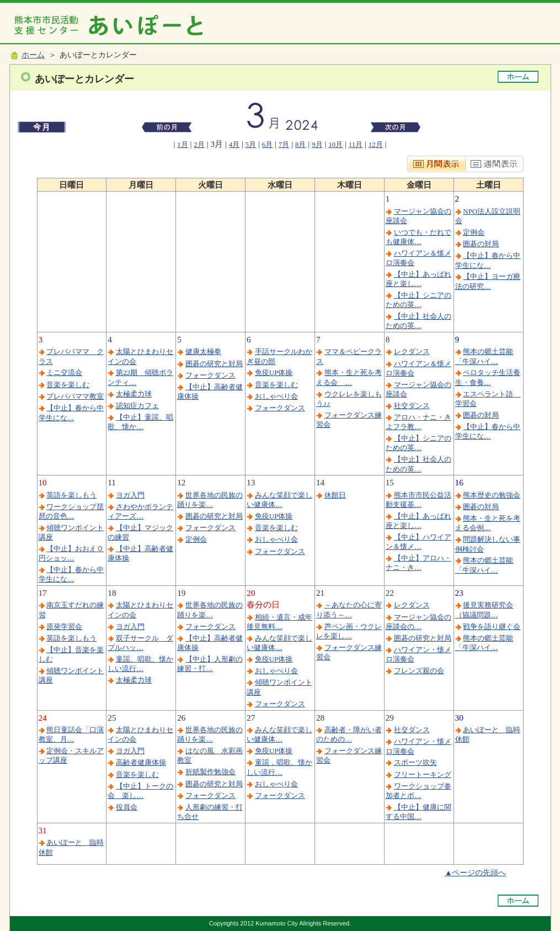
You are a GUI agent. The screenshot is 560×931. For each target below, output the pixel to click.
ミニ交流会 (64, 372)
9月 (317, 144)
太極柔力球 (134, 394)
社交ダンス (412, 406)
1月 (182, 144)
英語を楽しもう (71, 495)
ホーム (33, 55)
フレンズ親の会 (419, 671)
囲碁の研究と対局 (214, 364)
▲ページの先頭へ (476, 873)
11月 (356, 144)
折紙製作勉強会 (210, 772)
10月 (335, 144)
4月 (234, 144)
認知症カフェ (137, 406)
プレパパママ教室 (75, 396)
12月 (376, 144)
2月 (199, 144)
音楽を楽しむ (68, 385)
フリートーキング (423, 774)
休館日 (335, 495)
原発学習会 (64, 626)
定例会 (474, 232)
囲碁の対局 (481, 244)
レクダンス (412, 351)
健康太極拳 (203, 351)
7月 (284, 144)
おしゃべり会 (276, 396)
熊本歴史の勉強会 (492, 495)
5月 (251, 144)
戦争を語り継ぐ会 (492, 626)
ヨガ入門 (130, 495)
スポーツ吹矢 (415, 762)
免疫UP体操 (274, 372)
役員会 (127, 807)
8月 (300, 144)
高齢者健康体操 (141, 762)
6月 (267, 144)
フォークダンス (210, 375)
